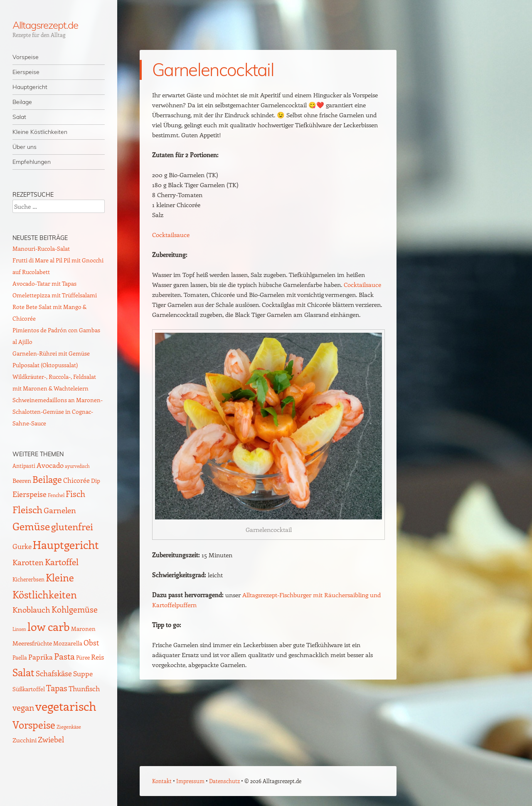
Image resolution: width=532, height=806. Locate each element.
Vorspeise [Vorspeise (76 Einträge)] (34, 724)
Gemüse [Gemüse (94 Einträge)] (31, 526)
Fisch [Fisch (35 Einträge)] (75, 494)
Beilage (22, 102)
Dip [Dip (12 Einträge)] (96, 481)
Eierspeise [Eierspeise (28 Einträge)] (30, 494)
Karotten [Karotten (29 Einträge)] (28, 562)
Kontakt (162, 781)
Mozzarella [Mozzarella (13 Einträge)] (68, 643)
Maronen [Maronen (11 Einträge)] (83, 629)
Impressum (190, 781)
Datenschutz (224, 781)
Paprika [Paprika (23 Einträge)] (41, 657)
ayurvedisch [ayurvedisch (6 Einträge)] (77, 466)
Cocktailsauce (171, 235)
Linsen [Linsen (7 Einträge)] (19, 629)
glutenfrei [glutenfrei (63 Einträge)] (72, 527)
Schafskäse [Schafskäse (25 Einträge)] (54, 673)
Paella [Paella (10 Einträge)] (20, 657)
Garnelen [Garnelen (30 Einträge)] (60, 510)
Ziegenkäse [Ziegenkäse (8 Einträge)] (69, 727)
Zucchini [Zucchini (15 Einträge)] (25, 740)
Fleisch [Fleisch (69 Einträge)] (27, 509)
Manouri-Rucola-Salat (41, 248)
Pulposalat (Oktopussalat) (45, 365)
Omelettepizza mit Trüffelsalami (55, 295)
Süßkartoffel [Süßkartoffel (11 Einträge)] (29, 689)
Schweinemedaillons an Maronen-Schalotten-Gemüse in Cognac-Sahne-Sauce (58, 412)
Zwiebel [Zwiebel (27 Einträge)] (51, 739)
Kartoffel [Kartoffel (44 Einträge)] (62, 562)
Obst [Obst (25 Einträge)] (91, 643)
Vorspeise (26, 57)
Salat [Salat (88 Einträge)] (23, 672)
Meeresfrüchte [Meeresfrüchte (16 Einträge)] (32, 643)
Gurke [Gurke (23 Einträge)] (22, 546)
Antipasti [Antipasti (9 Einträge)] (24, 466)
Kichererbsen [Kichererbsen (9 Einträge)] (28, 579)
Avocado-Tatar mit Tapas (44, 283)
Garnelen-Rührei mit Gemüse (51, 353)
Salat (19, 117)
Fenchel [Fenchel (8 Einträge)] (56, 495)
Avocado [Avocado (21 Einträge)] (50, 465)
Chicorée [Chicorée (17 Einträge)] (76, 480)
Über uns (25, 147)
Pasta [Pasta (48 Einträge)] (64, 656)
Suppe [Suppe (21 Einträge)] (83, 673)
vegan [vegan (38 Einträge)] (23, 707)
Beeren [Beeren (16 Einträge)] (22, 480)
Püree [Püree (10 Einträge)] (83, 657)
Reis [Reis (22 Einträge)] (97, 657)
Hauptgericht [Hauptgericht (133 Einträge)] (66, 544)
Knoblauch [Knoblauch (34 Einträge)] (31, 609)
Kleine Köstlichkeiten (40, 132)
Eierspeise (26, 72)
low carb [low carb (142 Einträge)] (49, 626)
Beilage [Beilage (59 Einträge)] (47, 479)
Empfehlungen (32, 162)
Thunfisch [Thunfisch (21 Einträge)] (84, 688)
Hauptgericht (30, 87)
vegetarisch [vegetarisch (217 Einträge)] (66, 706)
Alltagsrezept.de (45, 25)
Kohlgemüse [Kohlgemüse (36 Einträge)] (75, 609)
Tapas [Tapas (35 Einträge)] (57, 688)
